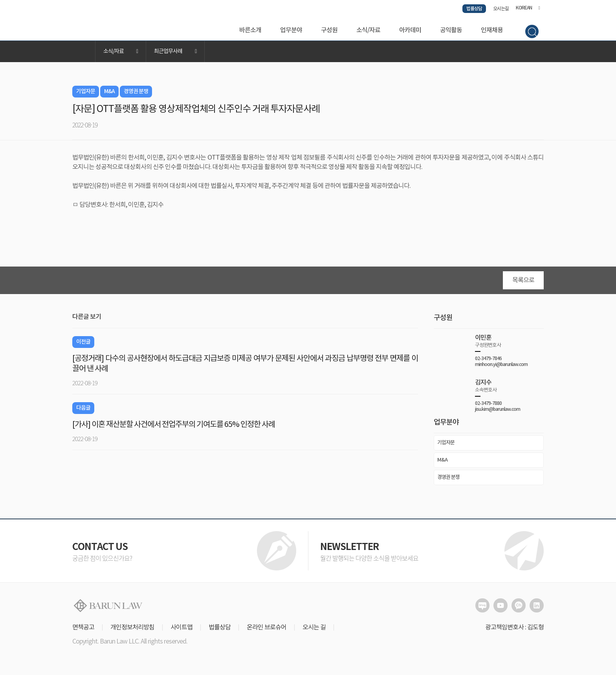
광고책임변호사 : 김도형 (514, 630)
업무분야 (291, 30)
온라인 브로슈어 (267, 630)
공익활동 (451, 30)
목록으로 (523, 283)
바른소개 (250, 30)
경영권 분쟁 (448, 480)
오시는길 (501, 9)
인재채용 (492, 30)
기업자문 (446, 445)
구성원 (329, 30)
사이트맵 (181, 630)
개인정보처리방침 (132, 630)
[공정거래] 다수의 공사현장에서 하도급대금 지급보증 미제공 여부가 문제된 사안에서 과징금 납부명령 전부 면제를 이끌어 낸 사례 (245, 367)
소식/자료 (368, 30)
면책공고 (83, 630)
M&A (442, 463)
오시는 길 (314, 630)
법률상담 (474, 9)
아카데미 (410, 30)
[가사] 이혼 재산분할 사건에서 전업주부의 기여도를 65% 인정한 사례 (174, 428)
